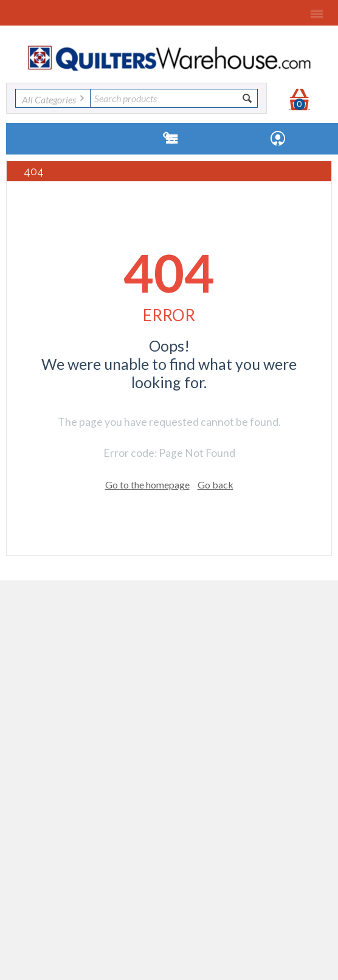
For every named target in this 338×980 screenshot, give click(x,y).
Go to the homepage (147, 485)
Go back (216, 485)
